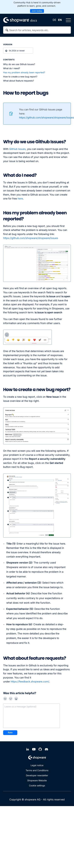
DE (54, 20)
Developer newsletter (37, 776)
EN (60, 20)
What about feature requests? (19, 81)
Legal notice (37, 765)
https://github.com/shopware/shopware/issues (31, 238)
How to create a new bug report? (20, 77)
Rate (10, 733)
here (20, 199)
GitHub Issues (17, 149)
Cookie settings (37, 786)
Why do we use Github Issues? (19, 64)
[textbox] (37, 30)
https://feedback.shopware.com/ (30, 681)
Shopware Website (37, 781)
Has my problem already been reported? (24, 73)
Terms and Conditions (37, 770)
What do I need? (12, 68)
